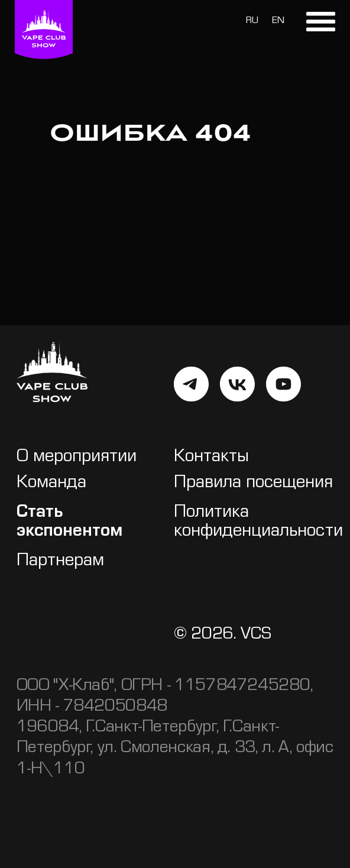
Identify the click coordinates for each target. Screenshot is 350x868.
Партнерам (60, 562)
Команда (51, 484)
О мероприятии (77, 458)
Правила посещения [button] (253, 484)
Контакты (211, 458)
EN (278, 21)
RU (252, 21)
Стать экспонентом (69, 523)
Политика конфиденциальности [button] (258, 523)
